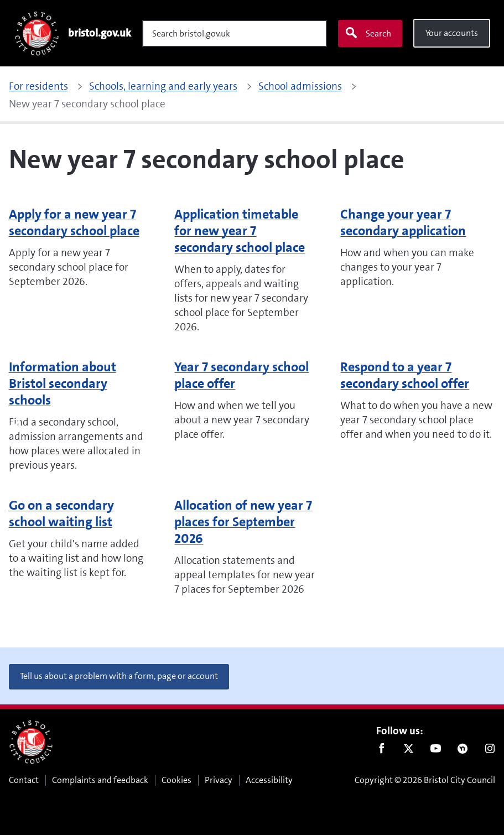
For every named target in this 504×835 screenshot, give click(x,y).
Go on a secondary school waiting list (61, 514)
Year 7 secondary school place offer (241, 375)
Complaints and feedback (100, 780)
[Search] (235, 33)
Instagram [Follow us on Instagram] (490, 751)
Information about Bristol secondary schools (63, 383)
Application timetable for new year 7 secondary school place (240, 231)
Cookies (176, 780)
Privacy (219, 780)
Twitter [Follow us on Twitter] (409, 751)
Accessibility (269, 780)
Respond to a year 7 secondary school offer (405, 375)
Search (368, 33)
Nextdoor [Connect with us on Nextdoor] (463, 751)
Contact (24, 780)
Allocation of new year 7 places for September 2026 (243, 522)
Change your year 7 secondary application (403, 222)
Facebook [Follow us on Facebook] (381, 751)
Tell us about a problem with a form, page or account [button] (119, 676)
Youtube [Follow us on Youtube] (436, 751)
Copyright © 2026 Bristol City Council (425, 780)
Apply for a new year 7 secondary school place (74, 222)
